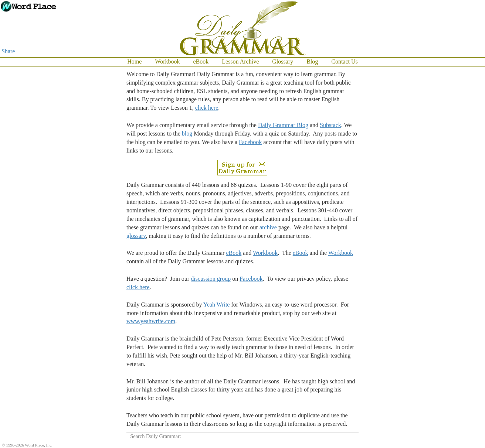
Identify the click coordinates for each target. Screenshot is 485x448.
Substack (330, 125)
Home (134, 61)
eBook (201, 61)
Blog (312, 61)
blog (187, 134)
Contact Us (345, 61)
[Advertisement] (455, 177)
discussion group (211, 279)
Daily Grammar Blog (283, 125)
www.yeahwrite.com (151, 321)
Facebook (250, 142)
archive (268, 227)
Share (8, 51)
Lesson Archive (240, 61)
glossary (136, 236)
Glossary (283, 61)
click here (207, 108)
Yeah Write (217, 305)
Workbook (167, 61)
